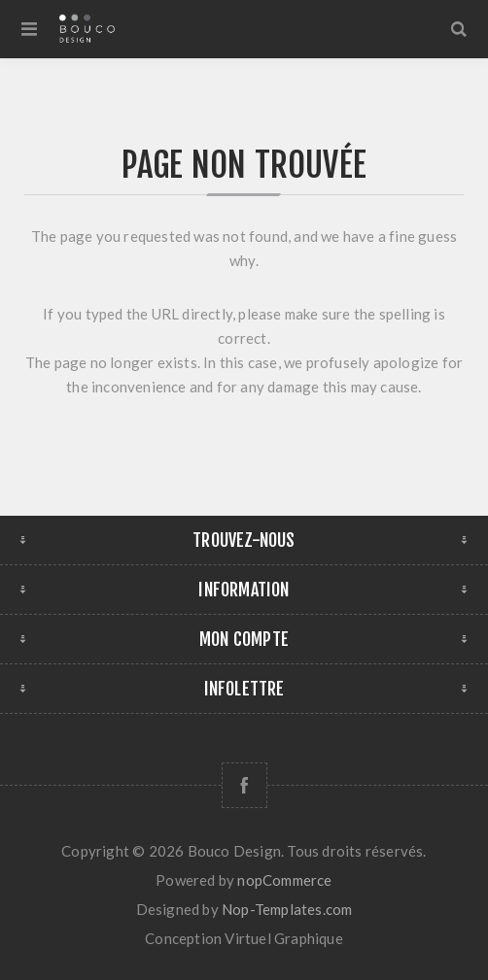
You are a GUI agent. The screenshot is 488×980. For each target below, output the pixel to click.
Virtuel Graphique (283, 938)
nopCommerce (284, 880)
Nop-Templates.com (287, 909)
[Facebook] (244, 785)
